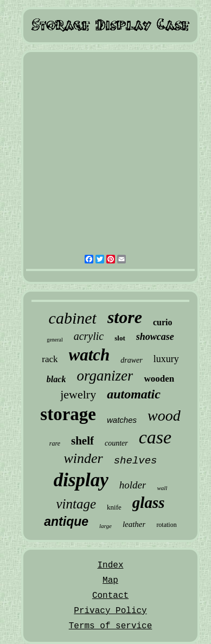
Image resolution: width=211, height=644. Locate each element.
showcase (155, 337)
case (155, 437)
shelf (82, 441)
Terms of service (111, 626)
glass (149, 503)
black (56, 379)
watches (122, 420)
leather (134, 524)
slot (120, 338)
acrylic (89, 336)
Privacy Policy (110, 611)
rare (55, 443)
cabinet (73, 318)
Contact (110, 596)
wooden (159, 379)
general (55, 340)
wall (162, 488)
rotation (166, 525)
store (125, 317)
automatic (134, 394)
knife (114, 507)
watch (89, 355)
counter (116, 443)
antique (66, 521)
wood (164, 416)
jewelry (78, 394)
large (105, 526)
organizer (105, 376)
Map (110, 581)
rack (50, 359)
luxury (166, 359)
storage (68, 414)
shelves (136, 461)
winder (83, 458)
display (81, 480)
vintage (76, 504)
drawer (131, 360)
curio (163, 322)
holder (133, 485)
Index (110, 565)
